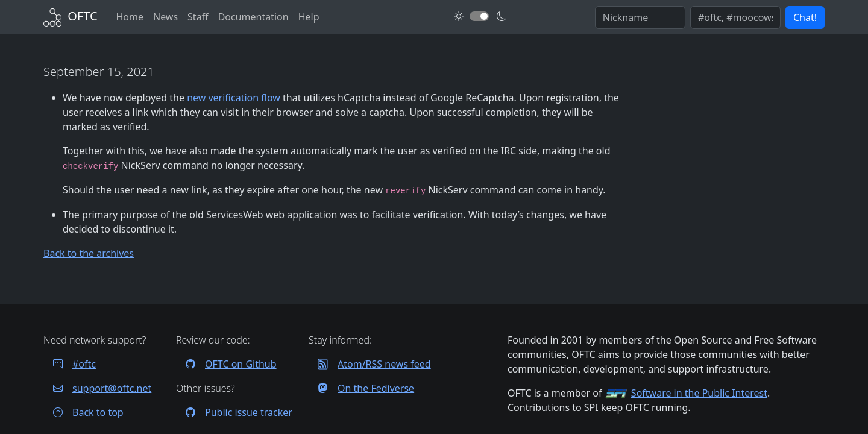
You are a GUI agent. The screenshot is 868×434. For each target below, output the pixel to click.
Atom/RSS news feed (370, 364)
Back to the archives (89, 253)
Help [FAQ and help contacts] (309, 17)
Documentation (253, 17)
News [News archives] (165, 17)
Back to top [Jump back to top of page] (83, 412)
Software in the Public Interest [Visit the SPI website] (699, 393)
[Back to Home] (71, 16)
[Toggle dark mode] (479, 16)
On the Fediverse (361, 388)
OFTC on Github (226, 364)
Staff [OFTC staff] (198, 17)
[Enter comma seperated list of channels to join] (735, 17)
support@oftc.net (97, 388)
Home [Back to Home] (130, 17)
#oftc (70, 364)
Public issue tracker (234, 412)
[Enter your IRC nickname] (640, 17)
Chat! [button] (805, 17)
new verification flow (234, 98)
